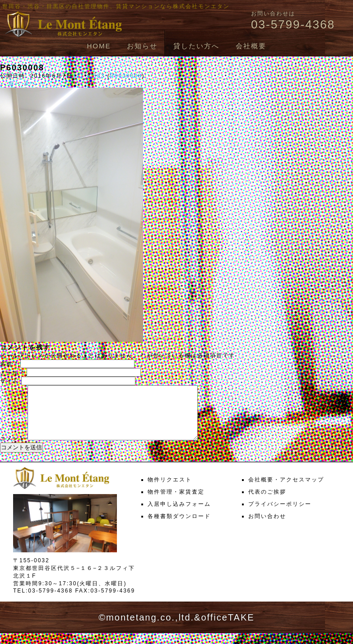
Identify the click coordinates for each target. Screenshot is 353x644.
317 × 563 (89, 76)
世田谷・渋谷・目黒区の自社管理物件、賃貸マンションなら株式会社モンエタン (116, 6)
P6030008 (126, 76)
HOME (99, 46)
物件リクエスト (170, 490)
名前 (9, 364)
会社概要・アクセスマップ (286, 490)
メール (12, 373)
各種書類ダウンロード (179, 527)
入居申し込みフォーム (179, 515)
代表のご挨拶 (267, 503)
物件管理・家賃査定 (176, 503)
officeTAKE (228, 628)
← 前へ (11, 84)
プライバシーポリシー (280, 515)
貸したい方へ (196, 46)
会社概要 (251, 46)
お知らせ (142, 46)
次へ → (35, 84)
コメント (13, 449)
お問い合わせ (267, 527)
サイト (9, 381)
